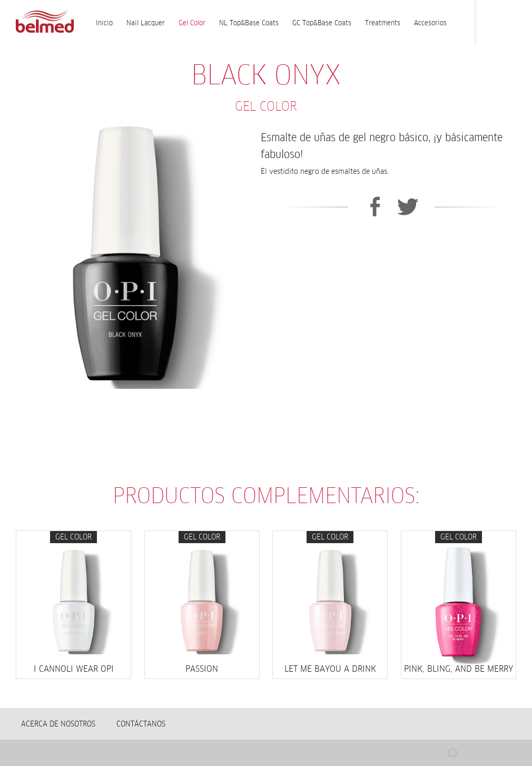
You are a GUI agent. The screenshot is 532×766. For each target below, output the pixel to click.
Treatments (383, 23)
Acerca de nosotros (58, 724)
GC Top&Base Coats (322, 23)
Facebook (490, 20)
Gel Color (192, 23)
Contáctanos (141, 724)
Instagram (511, 20)
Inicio (104, 23)
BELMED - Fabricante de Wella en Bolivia (45, 22)
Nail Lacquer (146, 23)
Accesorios (430, 23)
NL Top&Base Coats (249, 23)
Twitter (408, 207)
